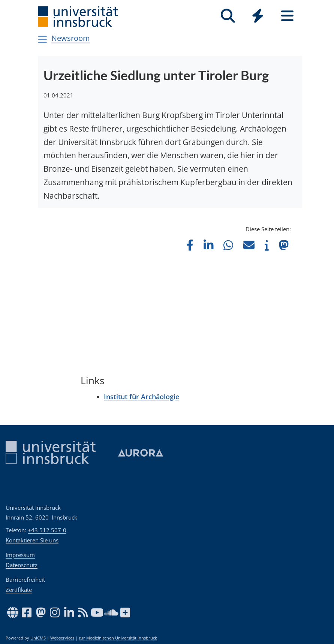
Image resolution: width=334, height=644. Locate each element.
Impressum (20, 555)
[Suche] (228, 16)
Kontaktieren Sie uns (32, 540)
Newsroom (71, 38)
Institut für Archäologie (142, 397)
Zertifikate (19, 590)
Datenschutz (22, 565)
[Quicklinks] (258, 16)
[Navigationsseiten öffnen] (43, 39)
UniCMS (38, 638)
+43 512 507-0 (47, 530)
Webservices (62, 638)
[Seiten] (287, 16)
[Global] (258, 17)
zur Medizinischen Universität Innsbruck (118, 638)
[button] (190, 245)
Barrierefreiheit (25, 580)
